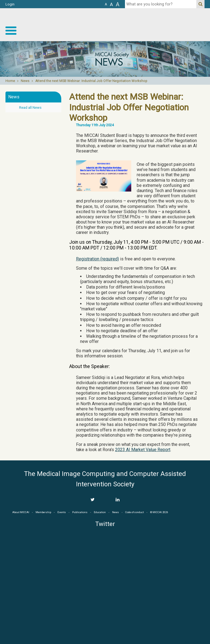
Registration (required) (97, 259)
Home (10, 81)
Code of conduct (135, 512)
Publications (80, 512)
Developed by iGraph (196, 642)
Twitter (105, 524)
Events (62, 512)
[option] (105, 59)
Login (10, 4)
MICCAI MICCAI (165, 25)
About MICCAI (21, 512)
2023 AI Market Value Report (143, 450)
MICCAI (105, 614)
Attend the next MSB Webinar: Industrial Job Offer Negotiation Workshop (91, 81)
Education (100, 512)
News (25, 81)
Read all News (30, 108)
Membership (43, 512)
